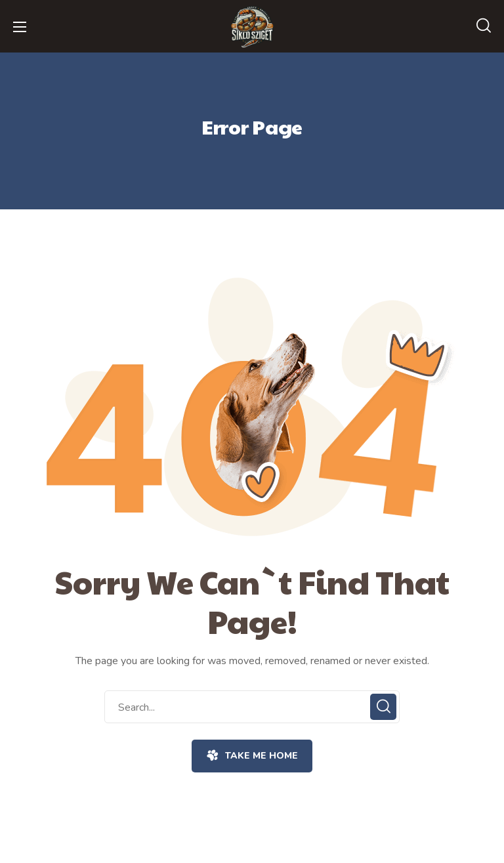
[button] (484, 26)
